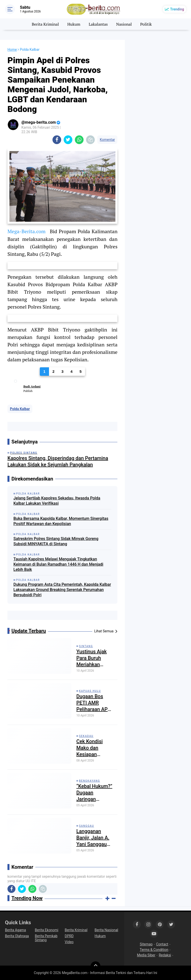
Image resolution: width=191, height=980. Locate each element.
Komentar (107, 140)
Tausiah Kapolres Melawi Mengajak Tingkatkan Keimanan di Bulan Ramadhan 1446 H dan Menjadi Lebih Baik (58, 564)
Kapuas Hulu (90, 691)
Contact (162, 944)
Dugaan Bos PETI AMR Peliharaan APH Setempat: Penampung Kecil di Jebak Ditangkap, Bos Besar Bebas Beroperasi (94, 703)
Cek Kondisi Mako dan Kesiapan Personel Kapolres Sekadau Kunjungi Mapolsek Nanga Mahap (92, 748)
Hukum (74, 24)
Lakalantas (98, 24)
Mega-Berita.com (26, 231)
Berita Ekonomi (47, 930)
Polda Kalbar (20, 409)
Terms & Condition (154, 950)
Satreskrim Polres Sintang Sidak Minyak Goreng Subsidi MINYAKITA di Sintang (56, 541)
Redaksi (165, 955)
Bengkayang (90, 781)
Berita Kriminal (45, 24)
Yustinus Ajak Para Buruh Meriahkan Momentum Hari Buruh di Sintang (95, 658)
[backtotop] (95, 966)
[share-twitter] (68, 140)
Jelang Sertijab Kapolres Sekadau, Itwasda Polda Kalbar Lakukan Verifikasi (57, 501)
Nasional (124, 24)
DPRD (69, 936)
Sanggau (87, 826)
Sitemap (146, 944)
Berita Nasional (106, 930)
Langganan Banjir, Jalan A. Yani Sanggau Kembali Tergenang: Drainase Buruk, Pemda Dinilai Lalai (94, 838)
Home (12, 50)
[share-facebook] (57, 140)
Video (69, 942)
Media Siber (146, 955)
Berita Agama (15, 930)
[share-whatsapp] (79, 140)
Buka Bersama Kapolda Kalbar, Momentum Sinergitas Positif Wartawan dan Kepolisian (61, 521)
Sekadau (86, 736)
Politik (146, 24)
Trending (177, 9)
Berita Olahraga (17, 936)
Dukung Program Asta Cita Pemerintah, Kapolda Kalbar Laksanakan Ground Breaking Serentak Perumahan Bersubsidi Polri (62, 590)
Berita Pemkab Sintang (46, 938)
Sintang (86, 646)
